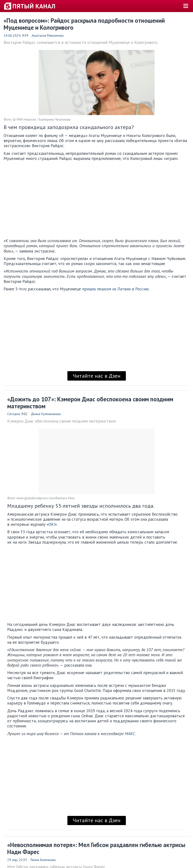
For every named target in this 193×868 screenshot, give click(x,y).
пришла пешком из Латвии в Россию (115, 289)
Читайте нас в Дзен (97, 376)
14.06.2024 (12, 35)
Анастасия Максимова (48, 35)
